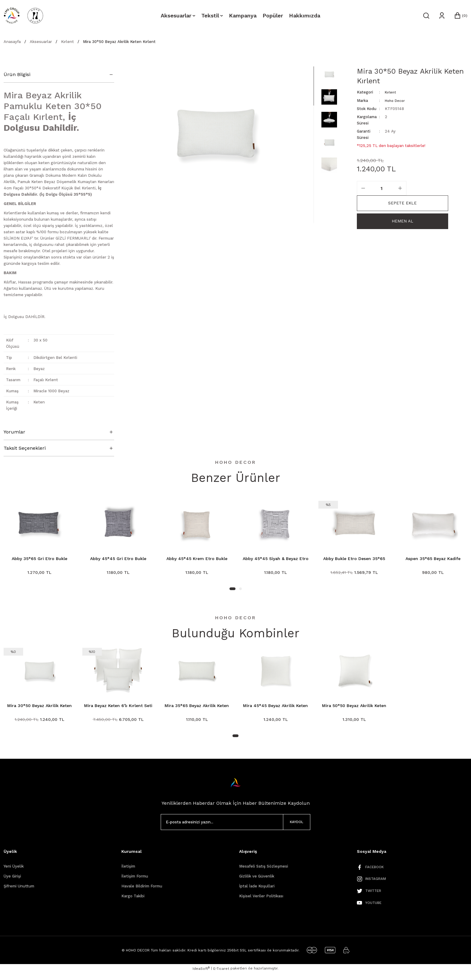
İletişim (128, 872)
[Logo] (23, 16)
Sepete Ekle (402, 203)
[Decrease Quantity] (363, 188)
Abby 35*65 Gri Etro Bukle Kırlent (40, 559)
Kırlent (391, 92)
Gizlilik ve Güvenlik (257, 882)
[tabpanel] (39, 541)
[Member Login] (441, 16)
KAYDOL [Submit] (291, 827)
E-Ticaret (221, 976)
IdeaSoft (201, 975)
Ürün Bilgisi (17, 74)
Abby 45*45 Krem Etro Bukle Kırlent (197, 559)
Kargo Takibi (133, 901)
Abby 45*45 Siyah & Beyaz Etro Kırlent (276, 559)
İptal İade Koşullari (257, 891)
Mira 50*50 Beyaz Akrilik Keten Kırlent (354, 709)
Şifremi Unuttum (19, 891)
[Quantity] (382, 188)
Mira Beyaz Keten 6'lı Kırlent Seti (118, 708)
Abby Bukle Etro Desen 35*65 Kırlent (354, 559)
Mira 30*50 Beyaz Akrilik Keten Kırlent (40, 709)
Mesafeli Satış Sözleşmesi (264, 872)
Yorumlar (14, 432)
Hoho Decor (396, 100)
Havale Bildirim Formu (142, 891)
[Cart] (460, 16)
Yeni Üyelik (14, 872)
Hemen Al (402, 222)
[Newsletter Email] (236, 827)
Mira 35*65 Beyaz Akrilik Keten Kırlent (197, 709)
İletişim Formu (135, 882)
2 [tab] (240, 591)
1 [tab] (232, 591)
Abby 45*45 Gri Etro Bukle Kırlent (118, 559)
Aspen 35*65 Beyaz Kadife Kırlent (433, 559)
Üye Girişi (12, 882)
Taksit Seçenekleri (25, 448)
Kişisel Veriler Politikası (261, 901)
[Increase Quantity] (400, 188)
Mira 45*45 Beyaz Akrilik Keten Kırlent (275, 709)
